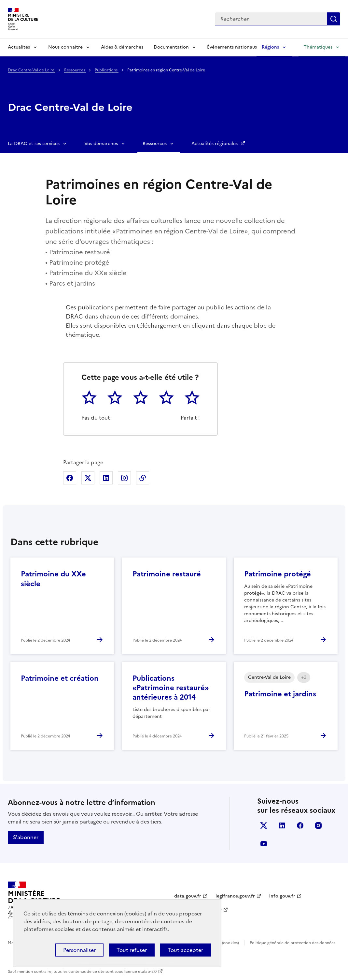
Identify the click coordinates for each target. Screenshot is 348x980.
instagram (318, 825)
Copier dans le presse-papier (143, 478)
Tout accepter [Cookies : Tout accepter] (185, 950)
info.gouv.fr (282, 896)
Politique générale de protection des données (292, 943)
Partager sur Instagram (124, 478)
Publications (107, 70)
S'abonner (26, 837)
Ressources (75, 70)
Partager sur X (88, 478)
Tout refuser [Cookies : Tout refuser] (132, 950)
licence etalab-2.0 (140, 972)
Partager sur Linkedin (106, 478)
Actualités (19, 47)
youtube (264, 844)
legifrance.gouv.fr (235, 896)
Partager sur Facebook (70, 478)
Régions (270, 47)
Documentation (171, 47)
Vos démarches (101, 144)
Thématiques (318, 47)
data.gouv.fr (188, 896)
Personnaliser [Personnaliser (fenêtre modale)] (79, 950)
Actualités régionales (215, 144)
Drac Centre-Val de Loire (32, 70)
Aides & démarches (122, 47)
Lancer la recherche (334, 19)
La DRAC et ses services (34, 144)
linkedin (282, 825)
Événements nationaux (232, 47)
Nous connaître (65, 47)
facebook (300, 825)
